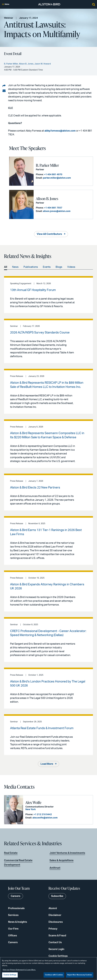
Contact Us (55, 942)
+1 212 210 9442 (43, 815)
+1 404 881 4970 (53, 175)
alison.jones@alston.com (57, 211)
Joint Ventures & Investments (67, 853)
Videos (71, 267)
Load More (47, 764)
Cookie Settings (58, 956)
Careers (13, 942)
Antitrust (55, 868)
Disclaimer (55, 915)
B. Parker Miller (47, 165)
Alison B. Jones (47, 199)
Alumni (53, 908)
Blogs (59, 267)
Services (13, 915)
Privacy (53, 929)
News (15, 267)
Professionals (16, 908)
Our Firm (13, 929)
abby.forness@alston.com (60, 131)
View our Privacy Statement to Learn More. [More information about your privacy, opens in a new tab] (19, 970)
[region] (48, 969)
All (6, 267)
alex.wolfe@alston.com (45, 818)
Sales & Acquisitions (62, 860)
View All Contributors (49, 234)
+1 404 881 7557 (53, 208)
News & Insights (18, 922)
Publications (31, 267)
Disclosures (56, 922)
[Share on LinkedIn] (4, 86)
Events (47, 267)
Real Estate (11, 853)
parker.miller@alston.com (57, 178)
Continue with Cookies (54, 975)
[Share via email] (4, 91)
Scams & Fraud (57, 936)
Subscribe (57, 896)
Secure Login (56, 949)
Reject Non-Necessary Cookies (80, 975)
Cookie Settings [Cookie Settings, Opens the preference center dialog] (10, 975)
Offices (13, 936)
